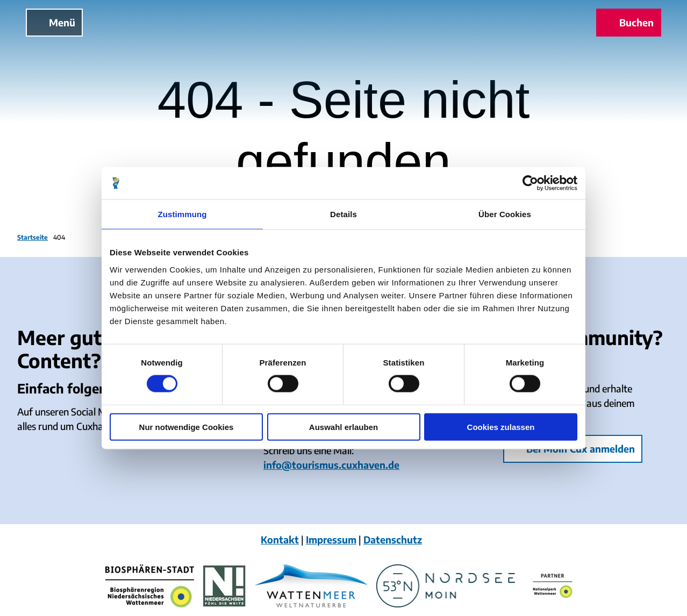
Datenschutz (393, 539)
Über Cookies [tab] (505, 214)
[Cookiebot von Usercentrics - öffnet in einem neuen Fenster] (530, 183)
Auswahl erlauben (343, 427)
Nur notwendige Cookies (187, 427)
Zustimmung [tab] (183, 214)
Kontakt (280, 539)
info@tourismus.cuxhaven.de (331, 465)
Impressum (331, 539)
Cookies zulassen (501, 427)
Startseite (33, 237)
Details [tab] (343, 214)
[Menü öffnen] (54, 23)
